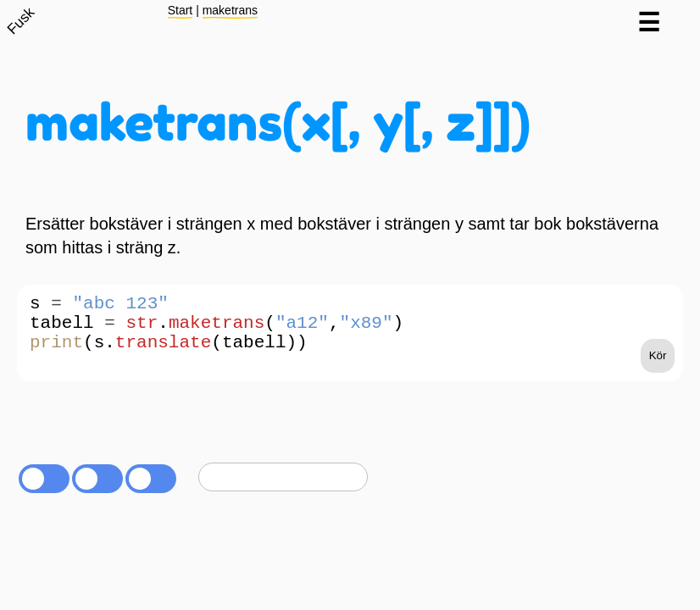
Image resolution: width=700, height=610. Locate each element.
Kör (658, 372)
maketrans (230, 10)
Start (181, 10)
